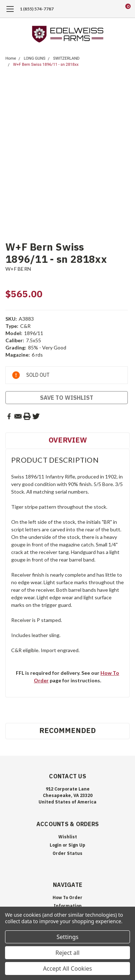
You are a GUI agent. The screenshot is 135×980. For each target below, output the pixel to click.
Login (56, 845)
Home (11, 58)
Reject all (67, 953)
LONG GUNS (35, 58)
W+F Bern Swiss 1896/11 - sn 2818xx (46, 65)
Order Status (67, 853)
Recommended (67, 730)
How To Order (67, 897)
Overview (68, 440)
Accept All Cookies (68, 968)
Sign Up (77, 845)
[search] (99, 9)
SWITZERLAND (66, 58)
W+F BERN (18, 269)
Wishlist (68, 837)
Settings (67, 937)
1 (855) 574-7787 (37, 9)
